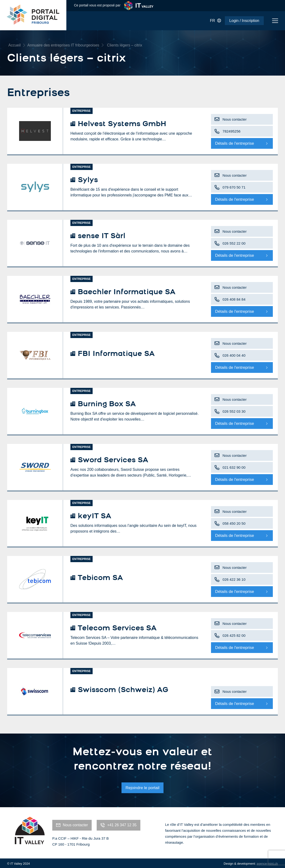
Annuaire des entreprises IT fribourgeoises (63, 45)
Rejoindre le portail (142, 787)
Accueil (15, 45)
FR (215, 21)
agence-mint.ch (267, 862)
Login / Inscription (244, 21)
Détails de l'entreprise (235, 143)
